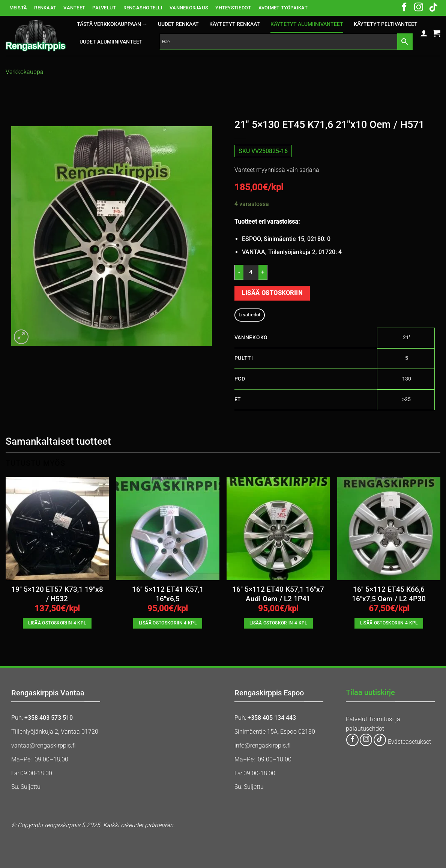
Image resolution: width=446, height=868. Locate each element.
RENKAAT (45, 8)
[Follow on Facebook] (404, 8)
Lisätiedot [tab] (250, 315)
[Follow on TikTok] (433, 8)
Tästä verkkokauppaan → (112, 24)
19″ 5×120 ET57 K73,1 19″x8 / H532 (57, 594)
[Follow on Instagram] (419, 8)
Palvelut (357, 719)
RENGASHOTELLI (143, 8)
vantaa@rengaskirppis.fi (44, 745)
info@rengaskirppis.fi (263, 745)
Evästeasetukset (409, 742)
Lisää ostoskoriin (272, 293)
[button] (424, 33)
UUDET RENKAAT (178, 24)
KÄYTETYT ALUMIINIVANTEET (307, 24)
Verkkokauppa (25, 72)
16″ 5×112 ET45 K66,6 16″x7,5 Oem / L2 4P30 (389, 594)
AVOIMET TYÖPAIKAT (283, 8)
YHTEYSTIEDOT (233, 8)
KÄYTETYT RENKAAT (235, 24)
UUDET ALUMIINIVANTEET (111, 42)
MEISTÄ (18, 8)
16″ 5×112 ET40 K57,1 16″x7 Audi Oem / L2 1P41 (278, 594)
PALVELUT (104, 8)
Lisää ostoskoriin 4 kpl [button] (57, 623)
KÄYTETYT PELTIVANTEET (386, 24)
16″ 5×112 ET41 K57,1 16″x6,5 (168, 594)
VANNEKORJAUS (189, 8)
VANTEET (74, 8)
